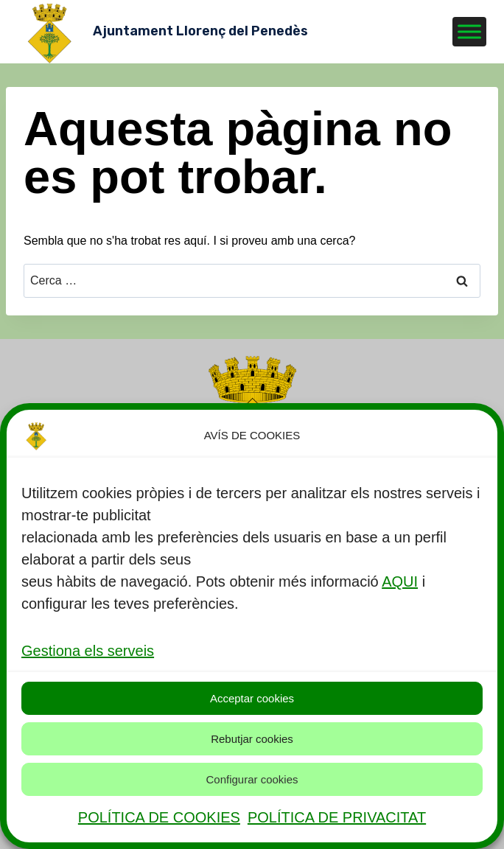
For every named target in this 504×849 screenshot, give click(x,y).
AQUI (400, 581)
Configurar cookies (252, 779)
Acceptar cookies (252, 698)
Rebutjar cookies (252, 739)
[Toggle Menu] (469, 31)
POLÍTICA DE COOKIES (159, 817)
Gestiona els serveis (88, 651)
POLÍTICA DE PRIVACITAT (337, 817)
